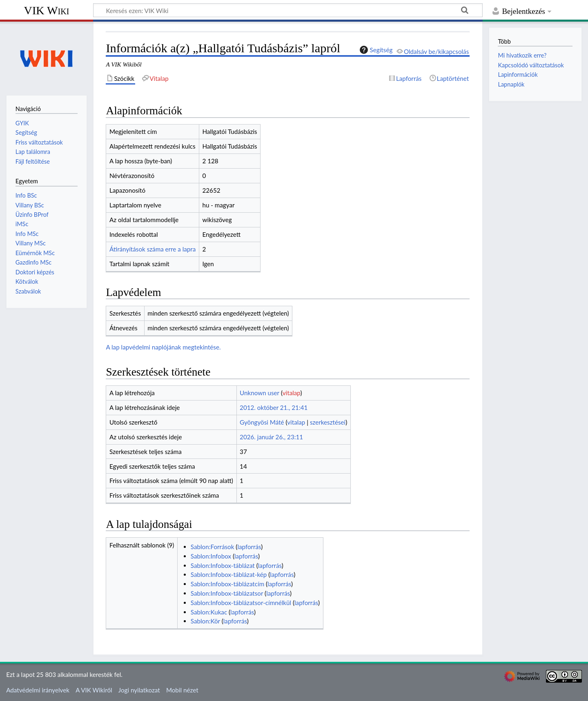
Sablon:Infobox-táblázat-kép (229, 574)
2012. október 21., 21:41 (274, 407)
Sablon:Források (213, 547)
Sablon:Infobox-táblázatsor (227, 593)
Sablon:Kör (205, 621)
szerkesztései (328, 422)
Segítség (375, 50)
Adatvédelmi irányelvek (38, 690)
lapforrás (249, 547)
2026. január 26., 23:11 (271, 437)
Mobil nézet (182, 690)
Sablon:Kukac (209, 612)
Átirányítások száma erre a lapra (153, 249)
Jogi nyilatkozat (139, 690)
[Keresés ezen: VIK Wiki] (288, 10)
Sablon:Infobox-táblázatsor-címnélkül (241, 603)
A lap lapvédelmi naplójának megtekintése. (163, 347)
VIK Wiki (47, 10)
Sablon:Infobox (211, 556)
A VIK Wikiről (94, 690)
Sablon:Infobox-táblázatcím (227, 584)
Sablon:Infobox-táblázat (223, 565)
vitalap (292, 393)
